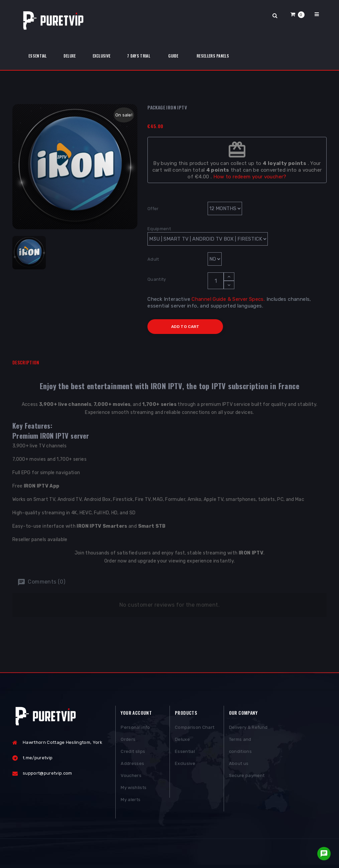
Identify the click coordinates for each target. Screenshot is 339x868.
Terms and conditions (240, 747)
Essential (185, 753)
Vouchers (131, 777)
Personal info (135, 729)
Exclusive (185, 765)
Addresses (132, 765)
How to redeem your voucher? (250, 177)
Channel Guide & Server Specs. (228, 299)
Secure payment (247, 777)
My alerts (131, 801)
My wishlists (134, 789)
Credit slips (133, 753)
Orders (128, 741)
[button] (298, 14)
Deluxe (182, 741)
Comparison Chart (195, 729)
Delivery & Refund (248, 729)
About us (239, 765)
